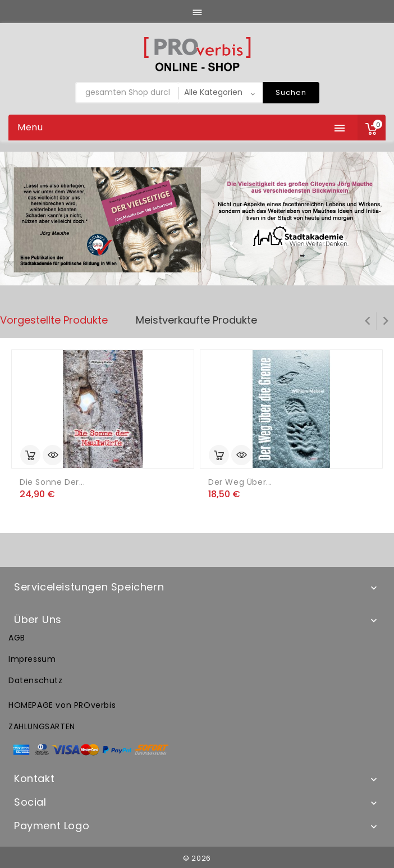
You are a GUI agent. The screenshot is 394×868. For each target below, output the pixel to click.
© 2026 (197, 858)
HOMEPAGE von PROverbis (62, 705)
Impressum (32, 659)
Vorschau (53, 455)
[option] (197, 219)
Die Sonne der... (52, 482)
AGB (17, 638)
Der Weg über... (240, 482)
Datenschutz (36, 680)
